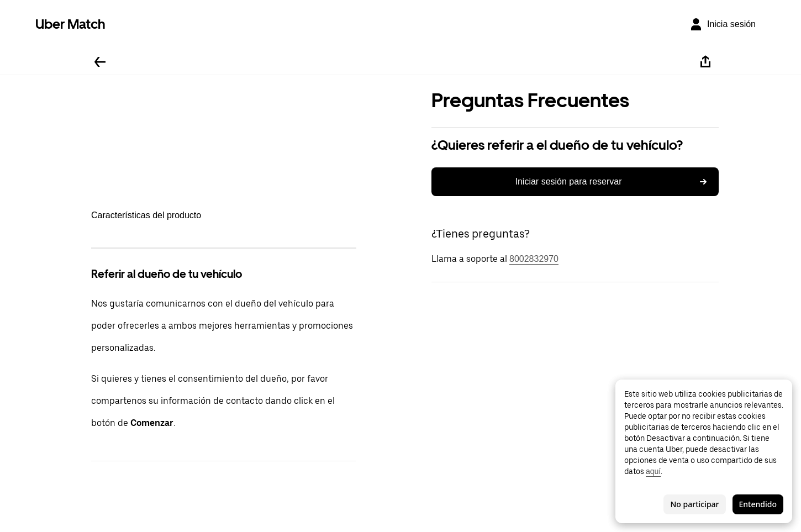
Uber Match (70, 24)
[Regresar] (100, 62)
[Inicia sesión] (723, 24)
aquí (653, 471)
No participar (694, 504)
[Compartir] (705, 62)
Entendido (758, 504)
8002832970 (534, 259)
